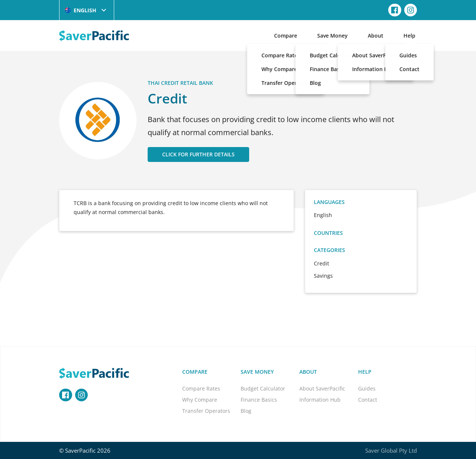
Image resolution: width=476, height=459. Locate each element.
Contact (368, 400)
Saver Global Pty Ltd (391, 450)
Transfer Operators (206, 411)
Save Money (332, 36)
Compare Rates (201, 388)
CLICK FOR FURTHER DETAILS (198, 154)
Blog (246, 411)
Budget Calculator (263, 388)
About (376, 36)
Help (409, 36)
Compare (286, 36)
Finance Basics (259, 400)
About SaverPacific (322, 388)
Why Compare (200, 400)
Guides (367, 388)
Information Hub (320, 400)
